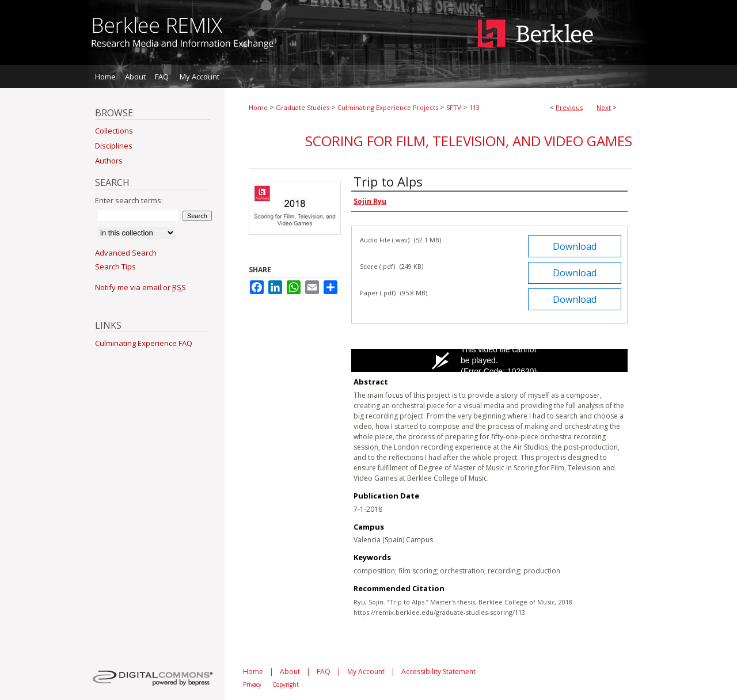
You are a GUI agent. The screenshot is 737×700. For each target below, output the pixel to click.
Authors (109, 161)
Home (258, 107)
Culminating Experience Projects (388, 107)
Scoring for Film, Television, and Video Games (469, 141)
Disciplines (114, 146)
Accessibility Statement (438, 672)
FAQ (324, 672)
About (290, 672)
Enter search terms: (129, 200)
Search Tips (115, 267)
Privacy (252, 684)
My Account (366, 672)
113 (474, 107)
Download (575, 246)
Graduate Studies (303, 107)
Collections (114, 131)
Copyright (286, 684)
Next (604, 107)
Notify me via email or (140, 287)
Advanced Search (126, 253)
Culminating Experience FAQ (144, 343)
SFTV (454, 107)
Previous (569, 107)
